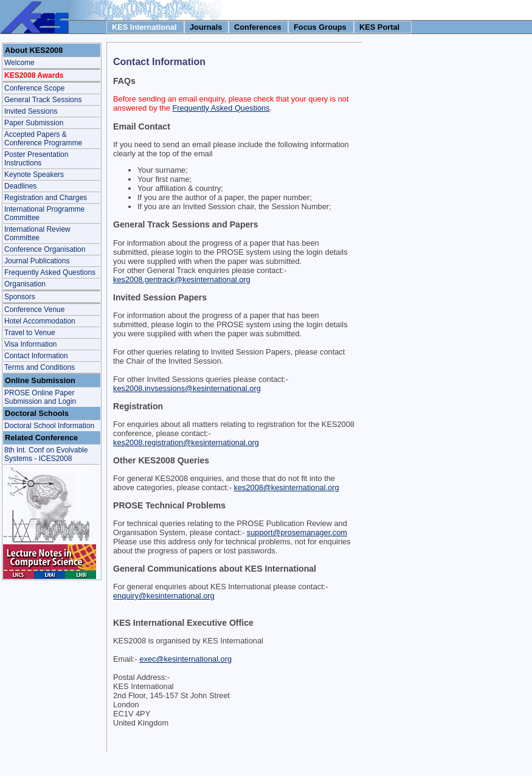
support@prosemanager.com (297, 532)
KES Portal (379, 27)
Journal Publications (37, 261)
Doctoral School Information (49, 426)
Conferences (258, 27)
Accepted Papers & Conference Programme (43, 139)
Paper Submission (34, 123)
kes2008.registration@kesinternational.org (186, 442)
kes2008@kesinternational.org (286, 487)
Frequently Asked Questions (50, 272)
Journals (206, 27)
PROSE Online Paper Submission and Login (40, 397)
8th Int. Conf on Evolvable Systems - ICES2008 (46, 454)
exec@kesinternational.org (185, 659)
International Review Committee (37, 234)
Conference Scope (34, 88)
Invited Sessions (31, 111)
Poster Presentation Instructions (36, 159)
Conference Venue (34, 310)
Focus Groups (320, 27)
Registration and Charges (46, 198)
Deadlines (20, 186)
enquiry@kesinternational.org (164, 596)
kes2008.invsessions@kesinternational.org (187, 388)
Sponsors (20, 297)
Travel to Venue (30, 333)
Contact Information (36, 356)
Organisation (25, 284)
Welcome (19, 63)
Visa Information (31, 344)
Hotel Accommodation (40, 321)
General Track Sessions (43, 100)
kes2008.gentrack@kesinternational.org (182, 279)
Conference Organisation (45, 249)
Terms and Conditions (40, 367)
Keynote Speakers (34, 175)
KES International (144, 27)
